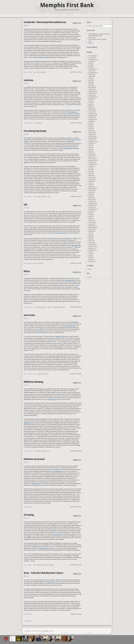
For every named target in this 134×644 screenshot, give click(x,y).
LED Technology (29, 515)
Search (89, 22)
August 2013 (92, 211)
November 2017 (93, 138)
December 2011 (93, 244)
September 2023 (93, 72)
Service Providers (29, 315)
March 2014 (92, 198)
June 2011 (91, 254)
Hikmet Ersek (42, 331)
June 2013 (91, 215)
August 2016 (92, 166)
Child (25, 205)
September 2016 (93, 164)
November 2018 (93, 115)
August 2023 (92, 74)
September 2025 (93, 59)
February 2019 (92, 110)
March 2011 (92, 259)
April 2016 (91, 173)
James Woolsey (58, 534)
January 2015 (92, 186)
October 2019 (92, 95)
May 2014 (91, 194)
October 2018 (92, 117)
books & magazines (41, 307)
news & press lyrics (41, 72)
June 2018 (91, 125)
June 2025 (91, 65)
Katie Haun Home (43, 57)
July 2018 (91, 123)
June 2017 (91, 147)
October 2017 (92, 140)
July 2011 (91, 252)
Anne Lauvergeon (70, 326)
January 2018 (92, 134)
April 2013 (91, 218)
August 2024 (92, 71)
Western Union (62, 233)
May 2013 (91, 216)
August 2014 (92, 192)
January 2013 (92, 224)
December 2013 (93, 203)
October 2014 (92, 190)
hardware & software (42, 451)
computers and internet (42, 374)
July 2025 (91, 63)
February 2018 (92, 132)
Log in (90, 277)
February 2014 (92, 200)
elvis (27, 25)
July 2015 (91, 183)
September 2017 (93, 142)
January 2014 (92, 201)
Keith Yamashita (57, 471)
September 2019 (93, 97)
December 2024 (93, 69)
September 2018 (93, 119)
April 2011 (91, 258)
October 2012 (92, 229)
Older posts (27, 621)
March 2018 (92, 130)
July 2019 (91, 101)
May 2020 (91, 82)
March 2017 (92, 153)
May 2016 (91, 172)
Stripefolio (46, 631)
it (49, 451)
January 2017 (92, 157)
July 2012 (91, 233)
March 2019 (92, 108)
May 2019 (91, 104)
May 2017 (91, 149)
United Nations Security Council (34, 459)
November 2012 (93, 228)
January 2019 (92, 112)
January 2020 (92, 89)
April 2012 (91, 239)
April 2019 (91, 106)
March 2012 (92, 241)
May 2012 (91, 237)
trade (49, 197)
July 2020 (91, 78)
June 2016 (91, 170)
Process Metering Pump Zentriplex (35, 131)
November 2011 (93, 246)
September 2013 (93, 209)
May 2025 (91, 67)
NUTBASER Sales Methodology (34, 382)
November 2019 (93, 93)
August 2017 (92, 144)
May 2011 (91, 256)
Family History (29, 80)
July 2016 (91, 168)
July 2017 (91, 145)
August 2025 (92, 61)
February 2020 (92, 87)
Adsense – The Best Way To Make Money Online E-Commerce (43, 573)
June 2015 (91, 185)
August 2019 (92, 99)
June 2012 (91, 235)
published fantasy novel (59, 307)
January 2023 (92, 76)
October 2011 (92, 248)
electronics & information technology (45, 565)
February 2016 (92, 177)
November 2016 (93, 160)
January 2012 (92, 243)
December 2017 (93, 136)
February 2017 (92, 155)
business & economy (42, 197)
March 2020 (92, 86)
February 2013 (92, 222)
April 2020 (91, 84)
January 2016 (92, 179)
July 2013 (91, 213)
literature (39, 123)
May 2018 (91, 127)
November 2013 (93, 205)
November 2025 (93, 56)
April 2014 (91, 196)
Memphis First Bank (67, 5)
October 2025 (92, 58)
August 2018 (92, 121)
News (30, 72)
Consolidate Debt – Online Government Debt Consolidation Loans (45, 22)
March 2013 (92, 220)
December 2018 (93, 114)
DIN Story (27, 271)
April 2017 (91, 151)
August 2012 (92, 231)
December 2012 (93, 226)
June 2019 (91, 102)
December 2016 (93, 158)
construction (40, 263)
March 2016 (92, 175)
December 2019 (93, 91)
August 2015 (92, 181)
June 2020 (91, 80)
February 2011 (92, 261)
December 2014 (93, 188)
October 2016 (92, 162)
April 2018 (91, 129)
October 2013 (92, 207)
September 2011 (93, 250)
